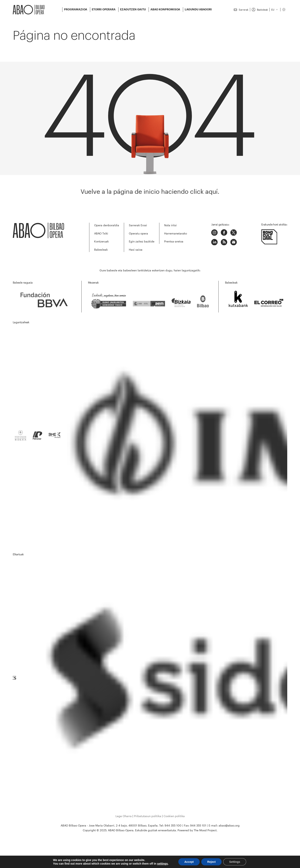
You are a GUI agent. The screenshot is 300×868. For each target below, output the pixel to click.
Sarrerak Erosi (138, 225)
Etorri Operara (104, 9)
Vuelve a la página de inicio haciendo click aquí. (150, 192)
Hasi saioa (136, 250)
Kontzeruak (101, 241)
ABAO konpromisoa (165, 9)
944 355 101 (198, 825)
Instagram (214, 232)
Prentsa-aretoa (174, 241)
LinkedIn (214, 242)
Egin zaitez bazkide (142, 241)
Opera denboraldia (107, 225)
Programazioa (76, 9)
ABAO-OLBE (29, 10)
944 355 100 (173, 825)
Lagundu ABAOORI (198, 9)
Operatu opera (138, 233)
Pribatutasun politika (148, 816)
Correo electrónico (234, 242)
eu (273, 10)
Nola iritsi (170, 225)
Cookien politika (174, 816)
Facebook (224, 232)
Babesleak (101, 250)
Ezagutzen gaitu (133, 9)
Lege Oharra (124, 816)
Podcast (224, 242)
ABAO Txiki (101, 233)
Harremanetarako (176, 233)
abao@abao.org (229, 825)
